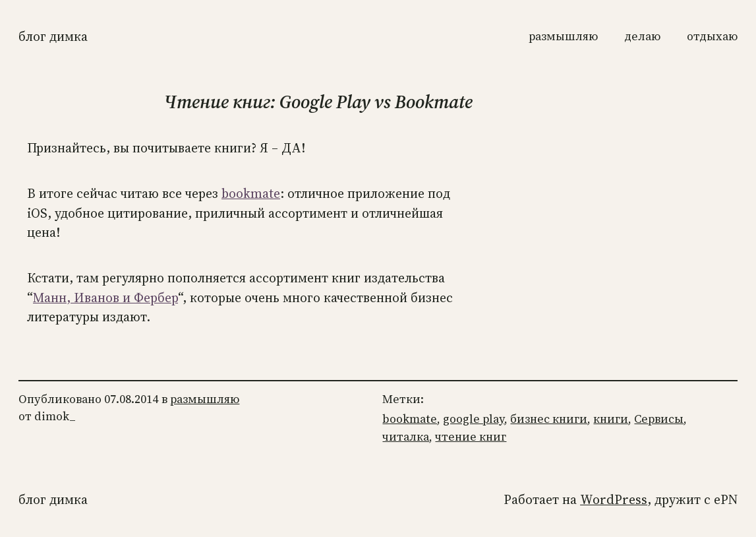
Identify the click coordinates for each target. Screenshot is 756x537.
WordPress (614, 500)
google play (474, 419)
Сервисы (659, 419)
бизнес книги (549, 419)
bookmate (251, 194)
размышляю (205, 399)
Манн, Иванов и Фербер (105, 298)
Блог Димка (53, 37)
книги (611, 419)
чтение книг (471, 437)
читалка (406, 437)
